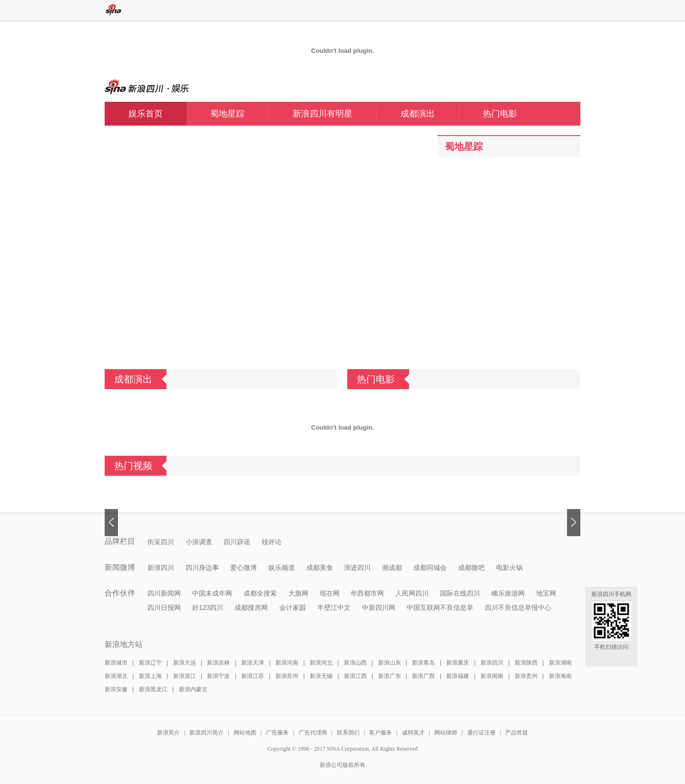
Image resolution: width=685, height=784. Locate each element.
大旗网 (298, 593)
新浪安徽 (116, 689)
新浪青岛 (423, 663)
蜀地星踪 (239, 114)
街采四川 (161, 542)
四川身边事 (202, 568)
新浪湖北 (116, 676)
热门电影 (500, 114)
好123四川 (208, 608)
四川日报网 (164, 608)
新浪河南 (287, 663)
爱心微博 (244, 568)
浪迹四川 (357, 568)
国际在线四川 (460, 593)
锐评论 (272, 542)
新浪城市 (116, 663)
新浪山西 (355, 663)
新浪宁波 (218, 676)
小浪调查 (199, 542)
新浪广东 (390, 676)
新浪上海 (150, 676)
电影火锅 (509, 568)
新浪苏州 (287, 676)
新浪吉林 (218, 663)
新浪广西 (423, 676)
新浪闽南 (492, 676)
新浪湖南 (560, 663)
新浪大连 (185, 663)
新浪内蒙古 (193, 689)
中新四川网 (379, 608)
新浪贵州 (526, 676)
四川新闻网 (164, 593)
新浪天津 (253, 663)
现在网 (330, 593)
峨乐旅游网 (508, 593)
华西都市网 (367, 593)
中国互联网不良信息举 (440, 608)
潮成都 (392, 568)
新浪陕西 (526, 663)
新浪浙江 (185, 676)
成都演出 (430, 114)
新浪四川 (161, 568)
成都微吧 (471, 568)
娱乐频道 (282, 568)
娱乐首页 (146, 114)
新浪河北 (321, 663)
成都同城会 (430, 568)
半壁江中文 (334, 608)
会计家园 (293, 608)
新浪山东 (390, 663)
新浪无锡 (321, 676)
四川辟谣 (237, 542)
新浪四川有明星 (334, 114)
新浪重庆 (458, 663)
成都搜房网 (251, 608)
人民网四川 (412, 593)
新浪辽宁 (150, 663)
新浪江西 (355, 676)
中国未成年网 (212, 593)
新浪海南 (560, 676)
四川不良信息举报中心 (518, 608)
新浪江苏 (253, 676)
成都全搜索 (260, 593)
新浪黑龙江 (153, 689)
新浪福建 (458, 676)
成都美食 (320, 568)
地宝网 (546, 593)
